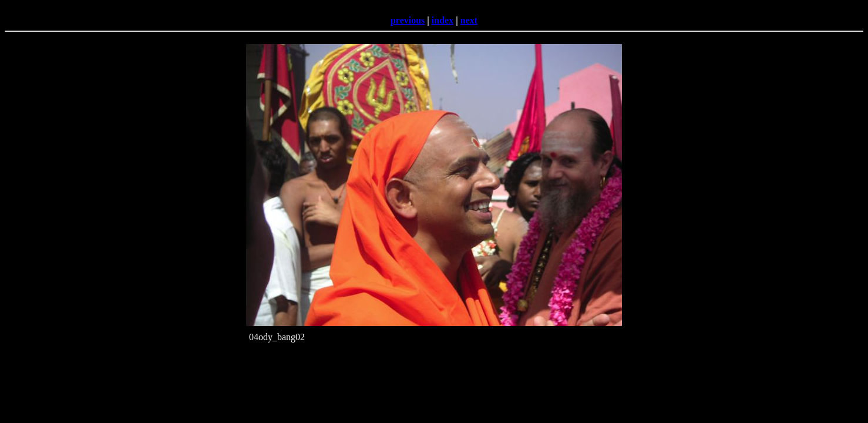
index (443, 20)
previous (408, 20)
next (469, 20)
